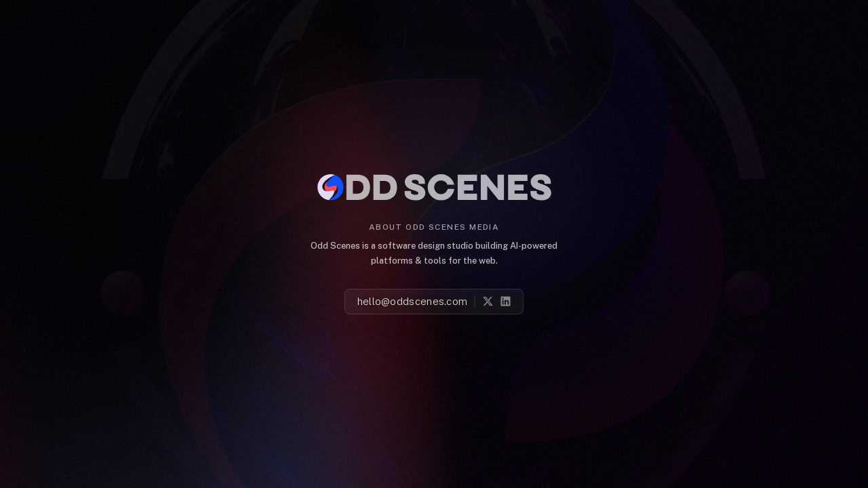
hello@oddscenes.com (413, 302)
